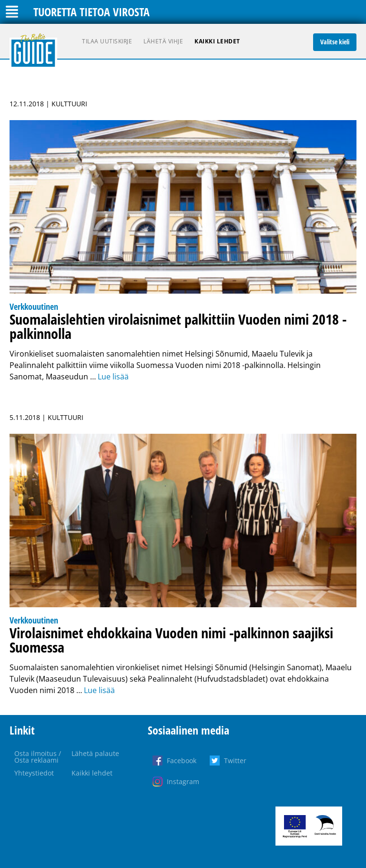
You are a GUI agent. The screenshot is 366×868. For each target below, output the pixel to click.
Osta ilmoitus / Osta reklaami (38, 757)
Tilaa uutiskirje (107, 41)
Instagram (183, 781)
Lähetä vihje (163, 41)
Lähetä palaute (95, 753)
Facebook (182, 761)
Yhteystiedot (34, 773)
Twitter (235, 761)
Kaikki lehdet (217, 41)
